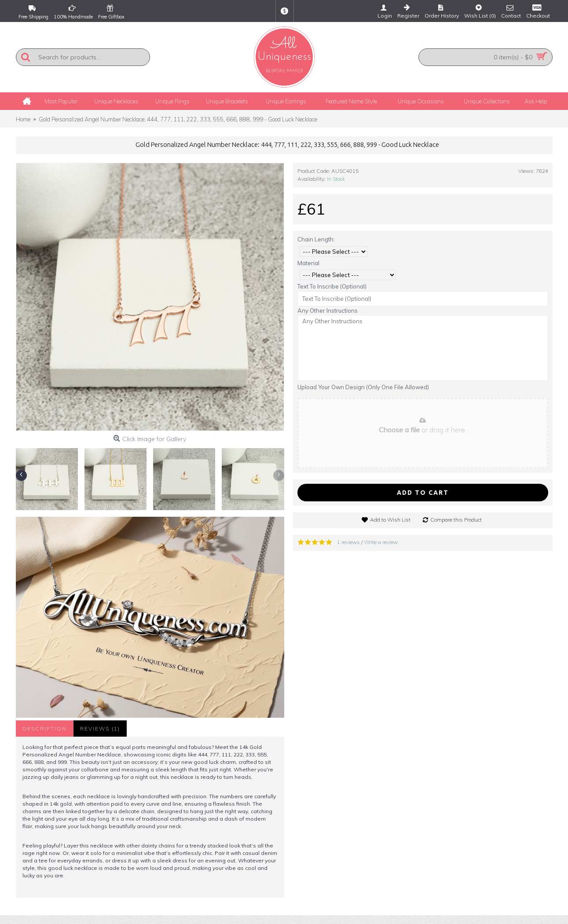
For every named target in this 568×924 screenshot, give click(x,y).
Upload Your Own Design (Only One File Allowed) (363, 387)
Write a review (381, 542)
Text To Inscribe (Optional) (332, 286)
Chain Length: (316, 239)
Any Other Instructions (328, 310)
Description (45, 729)
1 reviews (348, 542)
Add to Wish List (390, 520)
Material (308, 263)
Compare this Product (456, 520)
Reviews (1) (100, 729)
